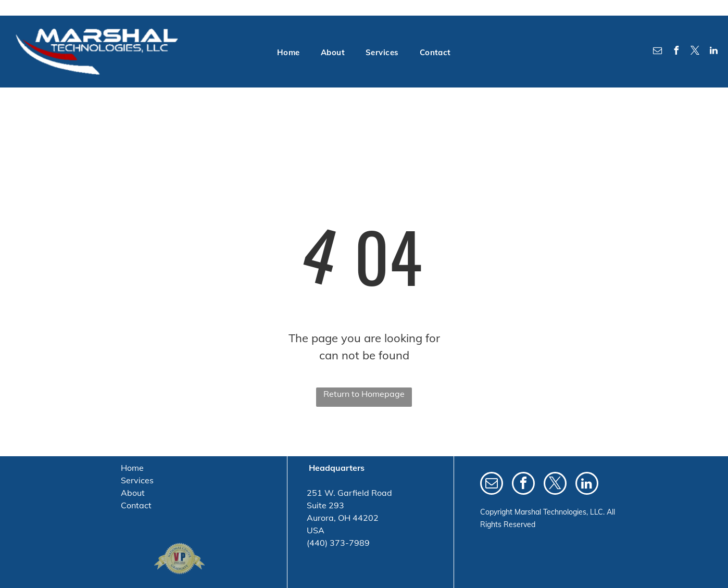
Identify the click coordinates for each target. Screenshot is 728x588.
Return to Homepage (364, 394)
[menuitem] (288, 53)
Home (132, 468)
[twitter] (695, 52)
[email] (658, 52)
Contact (136, 505)
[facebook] (676, 52)
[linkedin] (714, 52)
